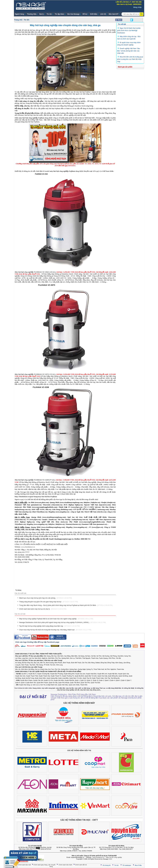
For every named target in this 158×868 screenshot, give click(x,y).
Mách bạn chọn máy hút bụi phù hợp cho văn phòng (46, 598)
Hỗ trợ (85, 14)
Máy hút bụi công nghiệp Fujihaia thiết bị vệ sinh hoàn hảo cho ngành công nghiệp (56, 619)
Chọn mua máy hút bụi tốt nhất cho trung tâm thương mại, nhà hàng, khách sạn (55, 630)
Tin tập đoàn (59, 14)
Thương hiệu (32, 14)
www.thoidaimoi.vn (28, 547)
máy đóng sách (95, 690)
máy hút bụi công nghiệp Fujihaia (32, 118)
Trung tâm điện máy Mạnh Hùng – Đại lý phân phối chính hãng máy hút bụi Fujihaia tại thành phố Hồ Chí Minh (66, 605)
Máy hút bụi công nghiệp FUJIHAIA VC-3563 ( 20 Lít (35, 272)
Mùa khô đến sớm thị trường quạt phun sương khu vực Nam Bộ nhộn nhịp (130, 59)
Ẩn (38, 848)
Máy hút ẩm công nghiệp (114, 857)
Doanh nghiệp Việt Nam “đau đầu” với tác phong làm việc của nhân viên (129, 51)
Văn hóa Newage (73, 14)
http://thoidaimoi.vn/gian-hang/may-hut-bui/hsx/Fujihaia (36, 497)
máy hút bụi (37, 92)
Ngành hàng (19, 14)
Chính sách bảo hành (66, 865)
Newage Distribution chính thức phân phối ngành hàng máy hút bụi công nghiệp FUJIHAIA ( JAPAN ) (63, 622)
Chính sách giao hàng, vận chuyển (45, 865)
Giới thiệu (94, 14)
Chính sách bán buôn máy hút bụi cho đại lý (43, 609)
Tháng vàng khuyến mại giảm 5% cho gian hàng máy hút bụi (49, 602)
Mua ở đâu (138, 865)
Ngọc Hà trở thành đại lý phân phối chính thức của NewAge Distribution (129, 31)
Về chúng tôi (106, 865)
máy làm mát (84, 690)
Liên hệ (103, 14)
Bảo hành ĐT (114, 14)
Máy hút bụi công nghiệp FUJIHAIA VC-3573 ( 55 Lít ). (35, 374)
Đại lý (41, 14)
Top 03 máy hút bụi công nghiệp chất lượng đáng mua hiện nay (50, 626)
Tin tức (49, 14)
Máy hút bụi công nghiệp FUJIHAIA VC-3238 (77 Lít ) (35, 480)
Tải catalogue (127, 865)
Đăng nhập (137, 7)
